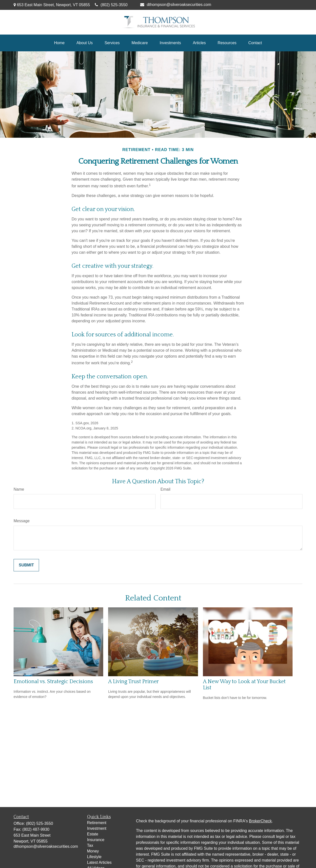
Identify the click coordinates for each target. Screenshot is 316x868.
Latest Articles (99, 862)
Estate (93, 834)
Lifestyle (94, 857)
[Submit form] (26, 565)
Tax (90, 845)
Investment (97, 828)
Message (22, 521)
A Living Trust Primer (133, 682)
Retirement (97, 823)
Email (165, 489)
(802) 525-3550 (111, 5)
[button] (59, 43)
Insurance (96, 840)
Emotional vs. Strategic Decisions (53, 682)
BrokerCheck (260, 821)
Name (19, 489)
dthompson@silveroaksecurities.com (176, 5)
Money (93, 851)
